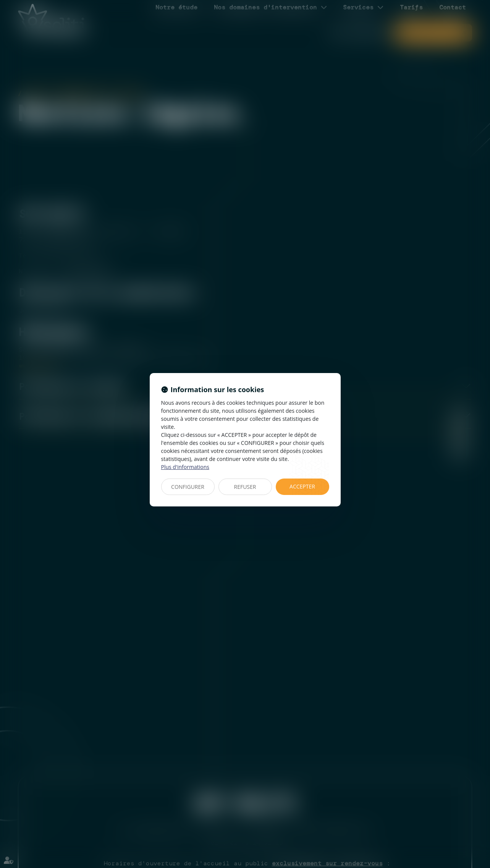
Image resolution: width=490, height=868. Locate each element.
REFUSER (245, 487)
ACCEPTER (302, 486)
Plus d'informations (185, 467)
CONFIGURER (188, 487)
